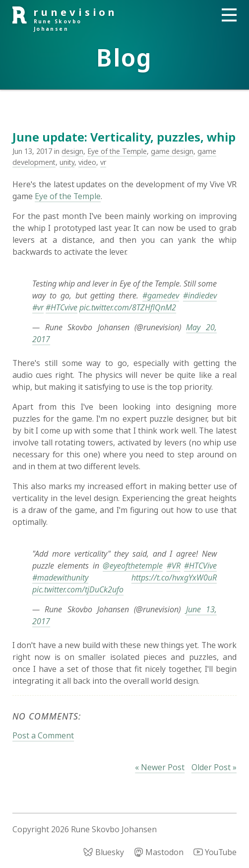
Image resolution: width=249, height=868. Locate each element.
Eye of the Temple (117, 151)
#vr (38, 307)
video (87, 162)
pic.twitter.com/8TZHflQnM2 (128, 307)
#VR (174, 566)
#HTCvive (62, 307)
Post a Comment (43, 735)
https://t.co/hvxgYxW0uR (174, 578)
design (72, 151)
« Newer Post (160, 767)
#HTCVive (200, 566)
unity (67, 162)
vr (103, 162)
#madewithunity (60, 578)
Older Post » (214, 767)
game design (172, 151)
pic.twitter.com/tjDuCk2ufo (78, 589)
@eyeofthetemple (133, 566)
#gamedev (161, 295)
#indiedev (200, 295)
